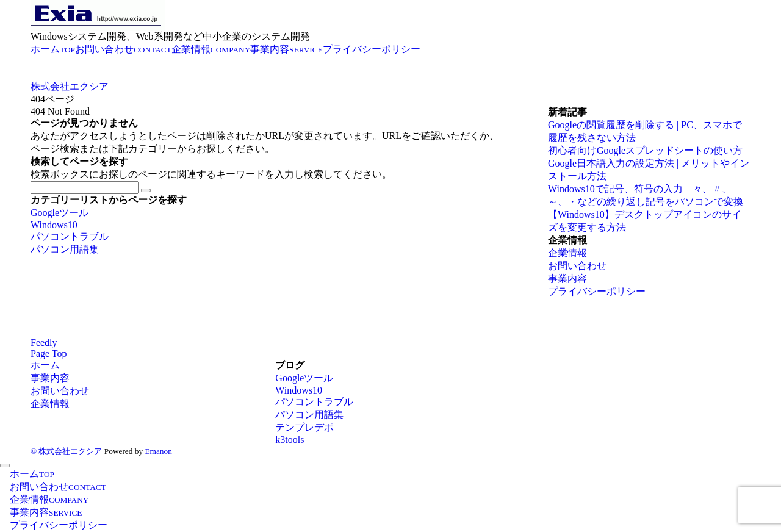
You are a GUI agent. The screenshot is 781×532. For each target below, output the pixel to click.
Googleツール (59, 213)
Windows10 (54, 225)
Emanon (158, 451)
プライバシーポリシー (597, 291)
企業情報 (567, 253)
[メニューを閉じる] (5, 465)
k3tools (290, 440)
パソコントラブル (70, 236)
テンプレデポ (304, 427)
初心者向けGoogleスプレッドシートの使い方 (645, 150)
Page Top (49, 354)
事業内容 (567, 279)
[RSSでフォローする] (44, 343)
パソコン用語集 (65, 249)
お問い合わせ (577, 266)
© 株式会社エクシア (66, 451)
